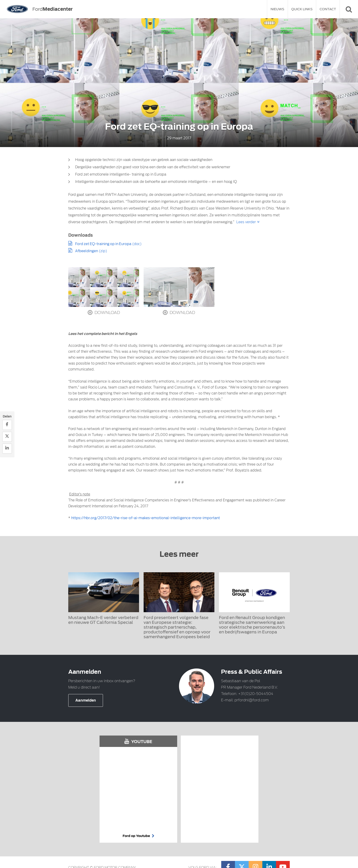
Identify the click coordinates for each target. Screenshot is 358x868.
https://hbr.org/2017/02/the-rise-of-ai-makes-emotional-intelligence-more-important (146, 518)
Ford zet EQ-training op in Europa (103, 244)
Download (104, 312)
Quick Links (302, 9)
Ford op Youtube (138, 836)
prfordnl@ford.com (252, 700)
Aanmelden (86, 700)
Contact (328, 9)
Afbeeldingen (87, 251)
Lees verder (246, 222)
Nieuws (277, 9)
